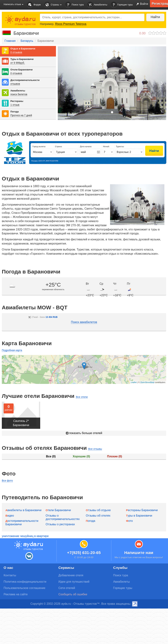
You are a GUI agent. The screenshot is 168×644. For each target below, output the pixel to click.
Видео (10, 516)
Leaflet (134, 382)
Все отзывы (95, 449)
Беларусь (27, 41)
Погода (14, 112)
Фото (129, 521)
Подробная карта (12, 350)
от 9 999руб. (18, 63)
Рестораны (17, 101)
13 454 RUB (52, 317)
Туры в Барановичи (22, 59)
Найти (155, 17)
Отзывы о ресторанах (60, 524)
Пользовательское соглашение (24, 588)
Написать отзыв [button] (13, 4)
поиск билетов (19, 94)
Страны (53, 5)
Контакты (10, 575)
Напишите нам (139, 553)
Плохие (115, 456)
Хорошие (81, 456)
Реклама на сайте (16, 594)
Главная (10, 41)
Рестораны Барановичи (142, 510)
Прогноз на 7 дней (21, 115)
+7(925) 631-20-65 (84, 553)
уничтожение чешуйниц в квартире (25, 536)
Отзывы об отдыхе (98, 510)
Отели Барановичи (21, 70)
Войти (141, 4)
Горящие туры (122, 5)
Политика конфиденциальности (25, 582)
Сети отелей (67, 588)
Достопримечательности (25, 80)
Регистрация (160, 4)
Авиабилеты (97, 5)
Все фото (7, 481)
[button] (62, 83)
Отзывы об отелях (98, 516)
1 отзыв (15, 105)
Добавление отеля (71, 575)
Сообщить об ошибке (73, 594)
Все (51, 456)
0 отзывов (16, 52)
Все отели (82, 397)
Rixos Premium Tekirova (71, 24)
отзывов (15, 84)
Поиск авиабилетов (84, 322)
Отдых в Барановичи (23, 49)
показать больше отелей (84, 433)
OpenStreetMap (147, 382)
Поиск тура (74, 5)
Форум (34, 5)
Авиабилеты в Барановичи (23, 510)
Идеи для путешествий (74, 582)
